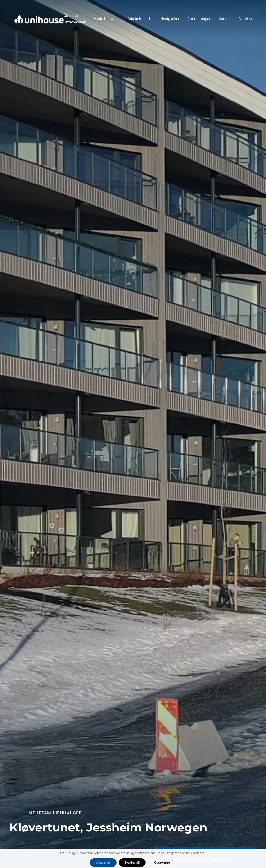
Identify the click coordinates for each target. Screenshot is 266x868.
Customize (162, 863)
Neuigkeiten (170, 19)
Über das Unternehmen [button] (75, 19)
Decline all (132, 863)
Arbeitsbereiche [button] (140, 19)
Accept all (103, 863)
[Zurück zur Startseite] (39, 19)
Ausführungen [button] (199, 19)
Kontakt (225, 19)
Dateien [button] (245, 19)
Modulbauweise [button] (107, 19)
